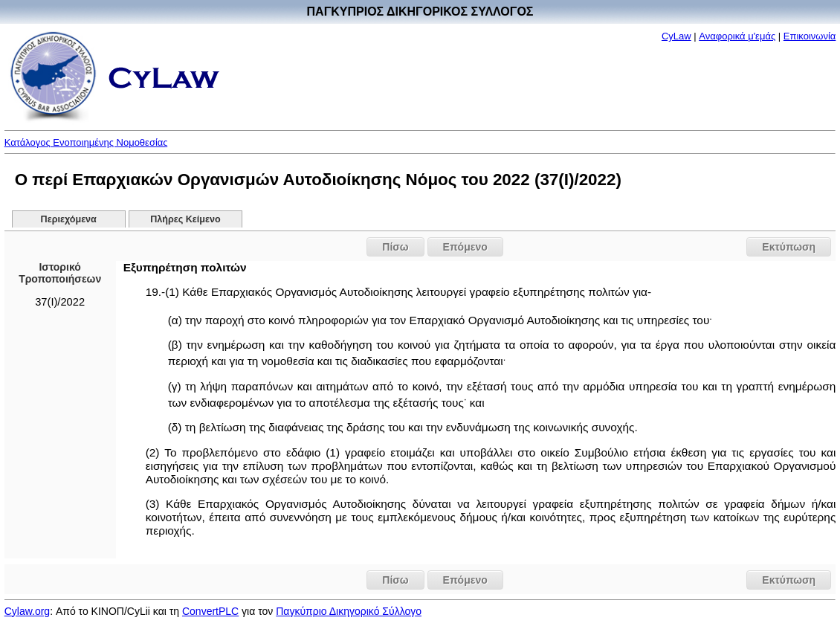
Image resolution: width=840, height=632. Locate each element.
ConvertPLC (210, 611)
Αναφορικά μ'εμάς (737, 36)
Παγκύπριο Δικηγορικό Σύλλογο (349, 611)
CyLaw (676, 36)
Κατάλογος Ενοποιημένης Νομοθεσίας (86, 142)
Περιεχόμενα (69, 219)
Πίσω (395, 247)
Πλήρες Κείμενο (185, 219)
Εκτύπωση (789, 247)
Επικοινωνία (810, 36)
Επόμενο (465, 247)
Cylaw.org (27, 611)
